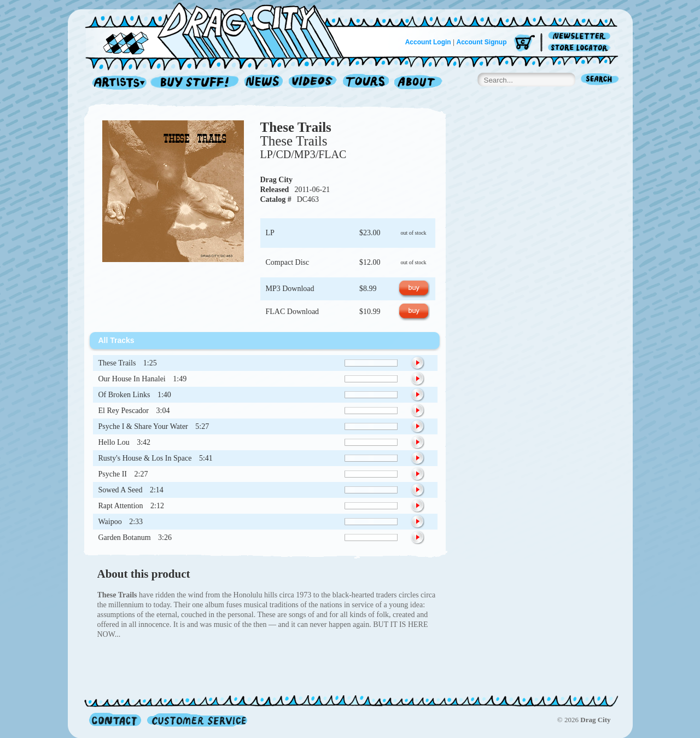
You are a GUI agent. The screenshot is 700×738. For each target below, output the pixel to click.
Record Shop (196, 83)
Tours (366, 83)
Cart (524, 43)
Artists (116, 83)
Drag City (277, 180)
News (264, 83)
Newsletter (581, 36)
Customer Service (196, 720)
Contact (115, 720)
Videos (313, 83)
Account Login (428, 42)
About (418, 83)
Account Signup (482, 42)
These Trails (296, 127)
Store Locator (581, 48)
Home (221, 30)
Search (600, 80)
